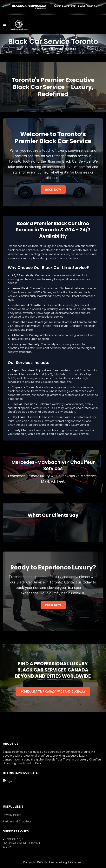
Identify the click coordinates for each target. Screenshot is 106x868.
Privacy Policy (12, 815)
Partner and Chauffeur (17, 821)
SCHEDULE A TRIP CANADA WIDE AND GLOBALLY (53, 691)
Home (33, 49)
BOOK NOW (53, 190)
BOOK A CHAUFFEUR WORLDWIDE (74, 6)
